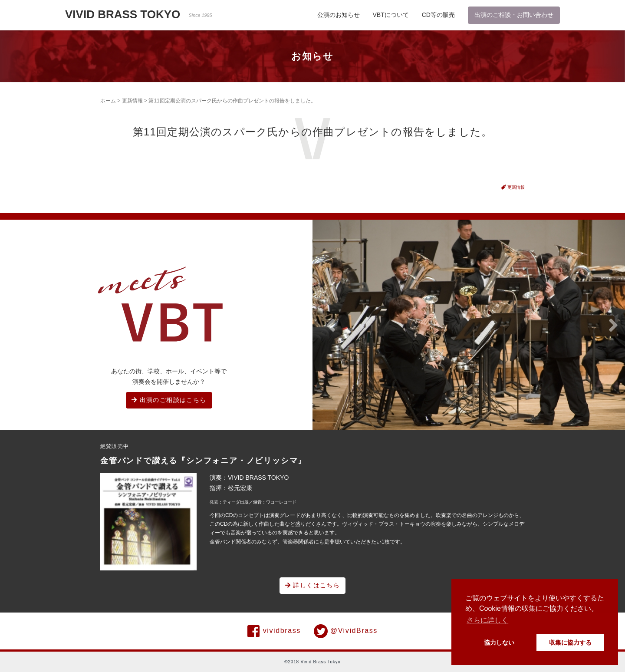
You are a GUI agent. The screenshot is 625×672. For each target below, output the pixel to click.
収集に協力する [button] (570, 642)
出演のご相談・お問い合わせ (514, 15)
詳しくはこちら (313, 585)
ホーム (108, 101)
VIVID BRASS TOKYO (139, 14)
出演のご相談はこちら (169, 400)
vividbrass (274, 631)
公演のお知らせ (339, 15)
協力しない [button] (499, 642)
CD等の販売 (438, 15)
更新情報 (132, 101)
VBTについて (391, 15)
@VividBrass (346, 631)
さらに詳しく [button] (487, 620)
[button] (331, 326)
